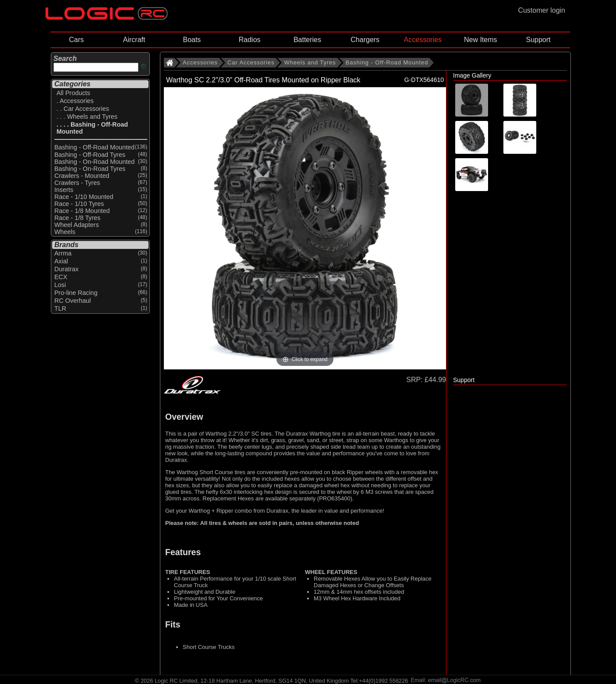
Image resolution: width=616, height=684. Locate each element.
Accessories (423, 40)
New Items (481, 40)
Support (538, 40)
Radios (250, 40)
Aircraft (134, 40)
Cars (76, 40)
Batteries (307, 40)
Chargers (365, 40)
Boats (192, 40)
